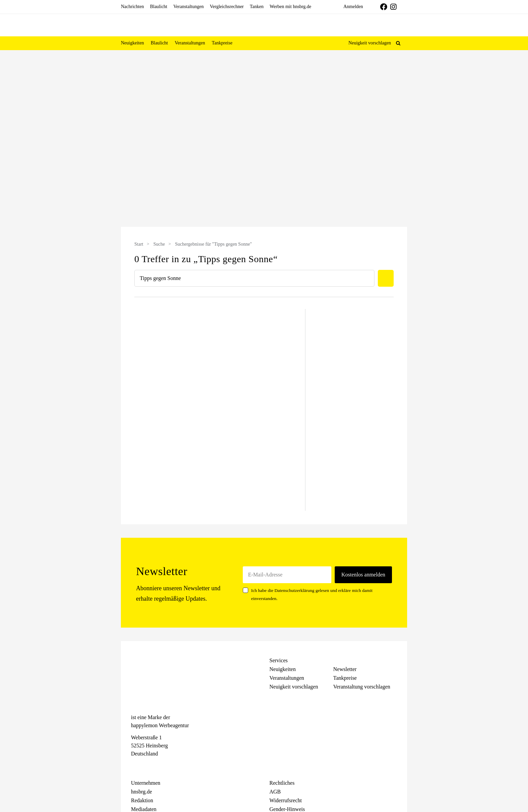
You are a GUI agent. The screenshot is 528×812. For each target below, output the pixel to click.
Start (139, 244)
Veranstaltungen (287, 678)
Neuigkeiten (283, 669)
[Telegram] (158, 766)
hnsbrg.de (141, 792)
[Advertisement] (75, 165)
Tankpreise (345, 678)
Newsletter (345, 669)
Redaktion (142, 800)
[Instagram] (146, 766)
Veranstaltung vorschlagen (362, 687)
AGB (275, 792)
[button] (398, 43)
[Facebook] (134, 766)
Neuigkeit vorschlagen (370, 43)
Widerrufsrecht (286, 800)
